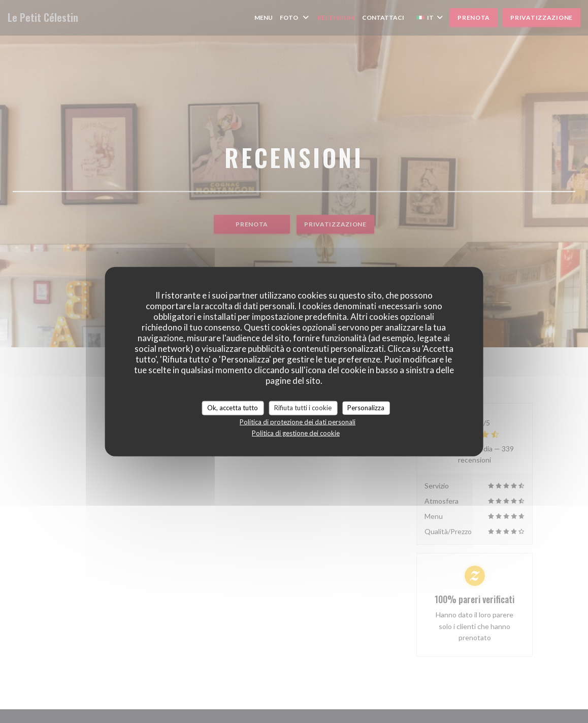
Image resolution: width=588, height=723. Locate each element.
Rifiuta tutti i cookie (303, 408)
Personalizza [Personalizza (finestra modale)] (366, 408)
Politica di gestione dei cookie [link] (296, 433)
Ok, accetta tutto (233, 408)
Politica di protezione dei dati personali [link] (298, 421)
